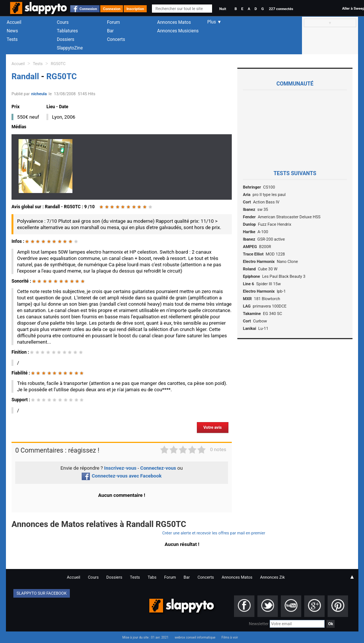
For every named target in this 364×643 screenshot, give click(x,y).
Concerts (116, 39)
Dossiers (66, 39)
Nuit (222, 9)
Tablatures (67, 31)
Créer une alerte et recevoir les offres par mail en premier (214, 533)
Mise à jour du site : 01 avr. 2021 (145, 637)
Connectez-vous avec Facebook (122, 476)
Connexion (88, 9)
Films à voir (230, 637)
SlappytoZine (70, 48)
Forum (113, 22)
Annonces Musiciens (178, 31)
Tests (12, 39)
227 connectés (281, 9)
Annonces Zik (272, 577)
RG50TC (58, 64)
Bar (110, 31)
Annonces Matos (174, 22)
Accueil (14, 22)
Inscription (135, 9)
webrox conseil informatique (195, 637)
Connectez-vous (158, 468)
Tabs (152, 577)
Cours (63, 22)
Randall (26, 76)
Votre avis (213, 427)
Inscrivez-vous (120, 468)
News (12, 31)
